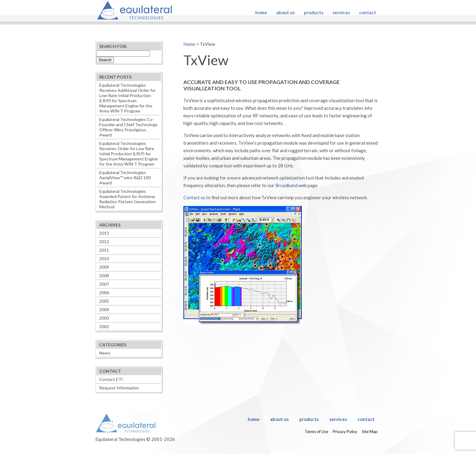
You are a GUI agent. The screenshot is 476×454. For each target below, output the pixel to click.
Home (261, 12)
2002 (104, 326)
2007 (104, 284)
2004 (104, 309)
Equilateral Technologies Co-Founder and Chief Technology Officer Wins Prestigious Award (128, 127)
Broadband (286, 185)
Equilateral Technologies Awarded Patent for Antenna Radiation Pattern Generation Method (127, 199)
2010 (104, 259)
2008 (104, 276)
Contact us (194, 197)
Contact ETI (111, 379)
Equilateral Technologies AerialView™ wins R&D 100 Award (125, 178)
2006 (104, 293)
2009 (104, 267)
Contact (368, 12)
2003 (104, 318)
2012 (104, 242)
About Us (286, 12)
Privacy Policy (345, 432)
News (105, 353)
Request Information (119, 388)
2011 (104, 250)
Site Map (370, 432)
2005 (104, 301)
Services (341, 12)
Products (314, 12)
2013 (104, 233)
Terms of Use (316, 432)
